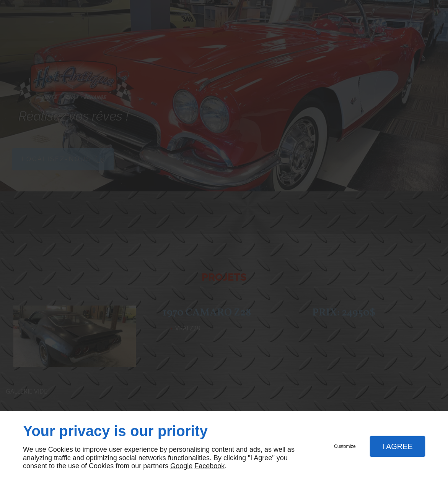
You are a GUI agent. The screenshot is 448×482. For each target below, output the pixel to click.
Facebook (209, 466)
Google (181, 466)
